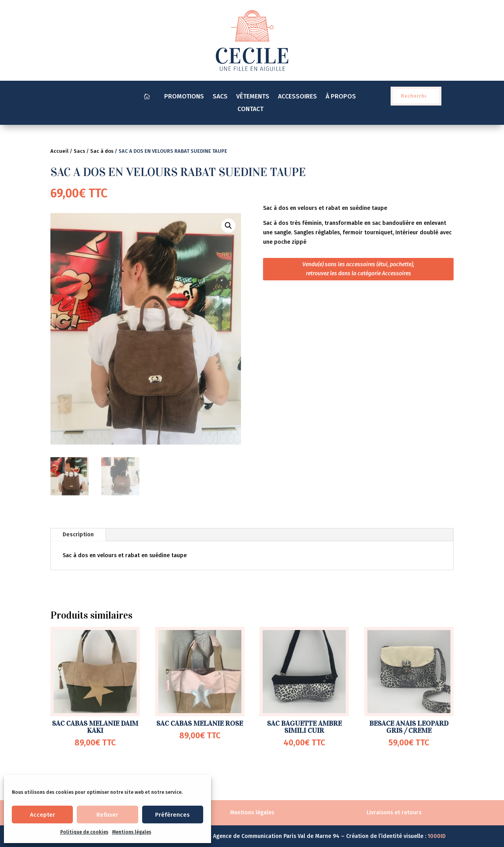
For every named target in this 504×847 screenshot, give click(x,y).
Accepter (43, 815)
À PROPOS (341, 97)
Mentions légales (132, 832)
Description (78, 535)
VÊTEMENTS (253, 97)
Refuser (107, 815)
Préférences (172, 815)
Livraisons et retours (394, 813)
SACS (220, 97)
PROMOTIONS (184, 97)
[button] (228, 226)
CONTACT (252, 109)
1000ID (437, 836)
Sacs (79, 151)
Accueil (59, 151)
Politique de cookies (84, 832)
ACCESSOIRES (297, 97)
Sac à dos (102, 151)
